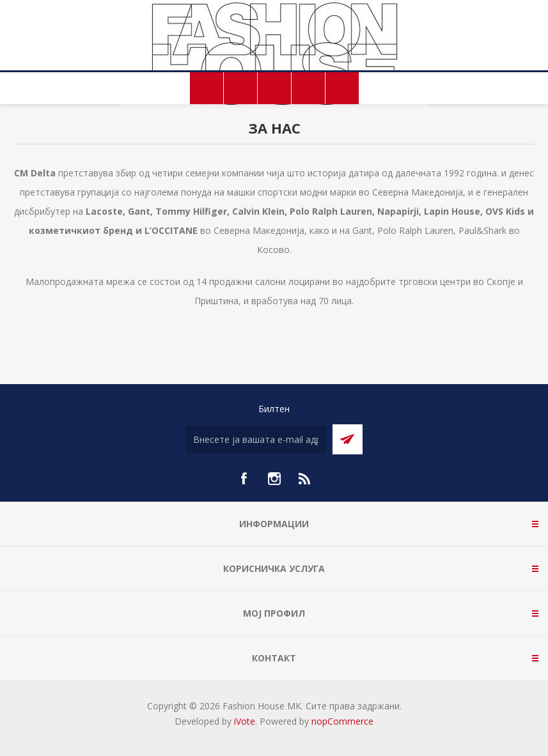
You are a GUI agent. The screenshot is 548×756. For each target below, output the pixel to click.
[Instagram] (274, 479)
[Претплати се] (256, 439)
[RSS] (305, 479)
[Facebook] (244, 479)
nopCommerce (342, 721)
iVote (245, 721)
